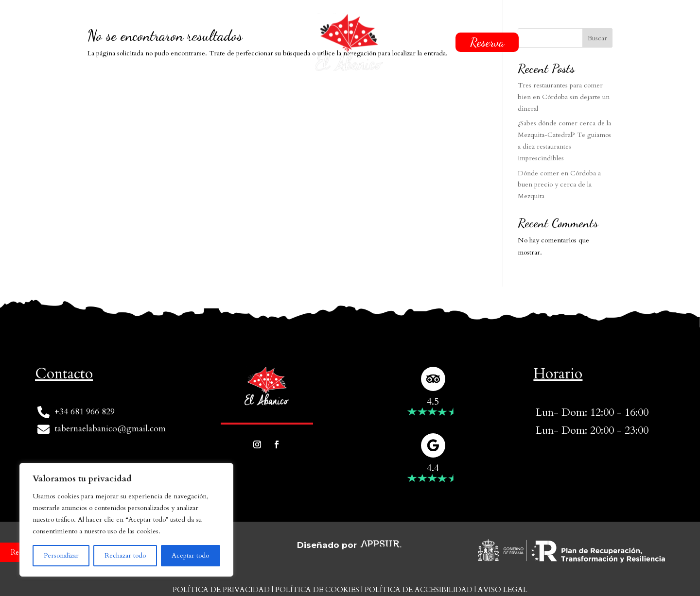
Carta (283, 42)
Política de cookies (317, 590)
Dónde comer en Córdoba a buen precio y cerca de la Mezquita (559, 185)
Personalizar (61, 555)
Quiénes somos (219, 42)
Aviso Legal (503, 590)
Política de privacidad (221, 590)
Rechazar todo (125, 555)
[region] (126, 520)
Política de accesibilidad (419, 590)
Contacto (422, 42)
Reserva (487, 42)
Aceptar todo (190, 555)
